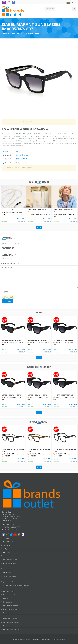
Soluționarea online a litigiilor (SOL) (16, 585)
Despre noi (8, 542)
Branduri (7, 545)
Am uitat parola (10, 576)
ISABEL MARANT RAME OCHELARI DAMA (13, 451)
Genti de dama (8, 613)
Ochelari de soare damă (11, 622)
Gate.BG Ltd (36, 639)
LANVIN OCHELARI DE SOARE (12, 340)
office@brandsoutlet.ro (10, 530)
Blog (5, 549)
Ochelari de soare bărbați (12, 629)
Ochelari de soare (22, 155)
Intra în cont (8, 569)
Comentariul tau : (9, 264)
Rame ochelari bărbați (10, 619)
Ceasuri (6, 598)
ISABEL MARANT (21, 159)
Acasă (6, 538)
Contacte (7, 552)
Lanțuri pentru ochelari (11, 606)
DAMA (18, 151)
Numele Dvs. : (8, 255)
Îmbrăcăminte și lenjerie (11, 609)
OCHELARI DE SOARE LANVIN (63, 340)
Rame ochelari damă (10, 626)
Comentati (7, 301)
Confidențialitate (9, 563)
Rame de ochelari (9, 595)
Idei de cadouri (8, 602)
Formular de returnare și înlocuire (15, 582)
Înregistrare (8, 572)
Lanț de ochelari (7, 210)
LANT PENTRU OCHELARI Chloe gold (38, 211)
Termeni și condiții (10, 560)
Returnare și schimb (10, 556)
